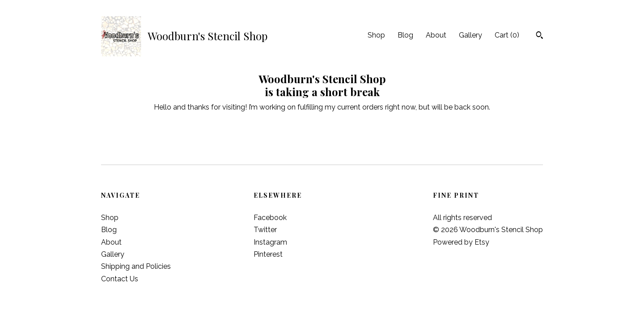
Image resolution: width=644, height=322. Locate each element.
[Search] (540, 36)
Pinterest (268, 254)
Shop (376, 35)
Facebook (270, 218)
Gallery (470, 35)
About (436, 35)
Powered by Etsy (461, 242)
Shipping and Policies (136, 266)
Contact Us (120, 279)
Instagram (270, 242)
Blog (405, 35)
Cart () (507, 35)
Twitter (265, 230)
